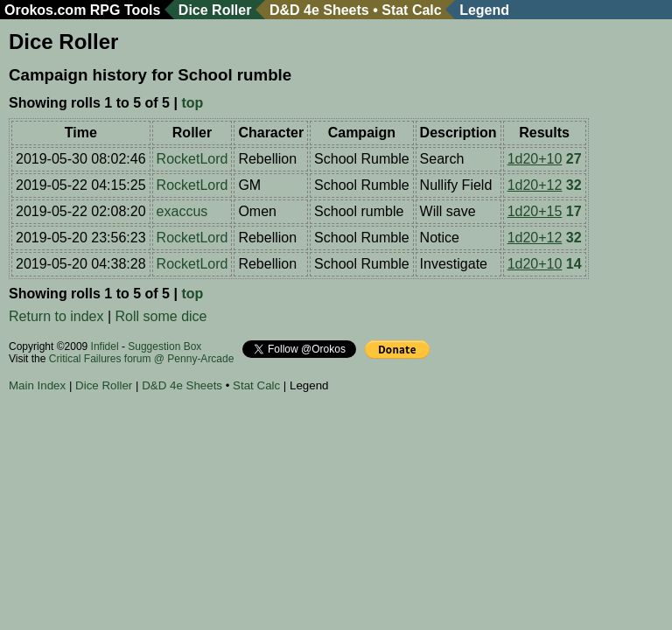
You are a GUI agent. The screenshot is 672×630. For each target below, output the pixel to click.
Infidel (105, 346)
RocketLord (192, 159)
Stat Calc (411, 10)
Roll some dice (161, 316)
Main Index (37, 385)
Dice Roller (215, 10)
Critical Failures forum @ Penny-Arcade (142, 359)
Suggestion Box (164, 346)
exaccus (182, 211)
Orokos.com (45, 10)
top (192, 103)
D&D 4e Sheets (319, 10)
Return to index (56, 316)
